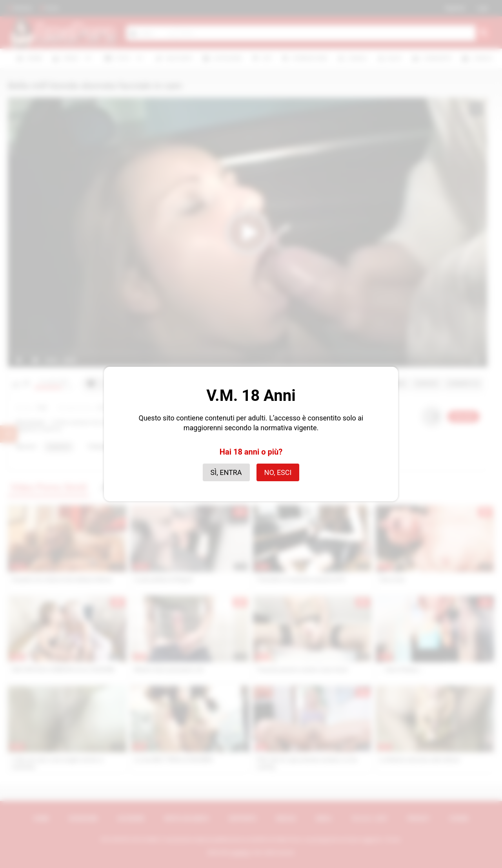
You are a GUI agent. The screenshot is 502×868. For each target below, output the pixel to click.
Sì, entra (226, 472)
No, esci (278, 472)
